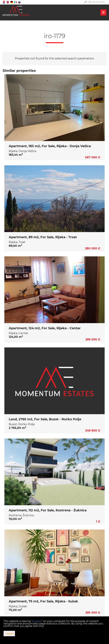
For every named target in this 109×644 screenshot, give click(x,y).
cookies (37, 621)
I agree (9, 634)
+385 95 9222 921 (94, 2)
